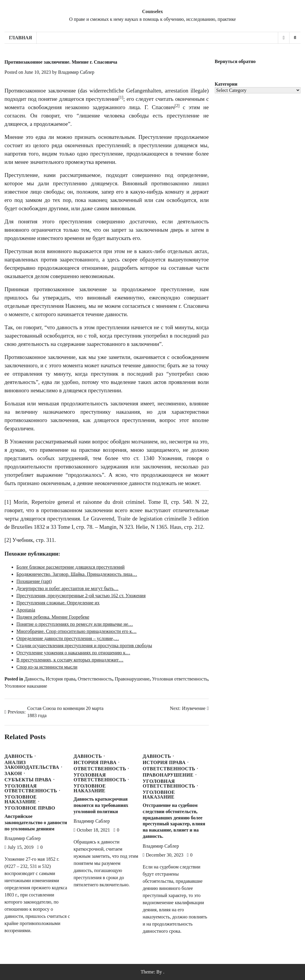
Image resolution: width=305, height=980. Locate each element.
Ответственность (95, 679)
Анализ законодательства (32, 765)
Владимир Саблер (76, 72)
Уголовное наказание (26, 686)
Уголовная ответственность (180, 679)
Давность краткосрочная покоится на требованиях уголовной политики (101, 805)
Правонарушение (132, 679)
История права (61, 679)
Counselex (152, 11)
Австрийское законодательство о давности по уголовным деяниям (36, 823)
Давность (34, 679)
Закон (13, 774)
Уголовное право (30, 808)
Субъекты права (28, 780)
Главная (20, 38)
